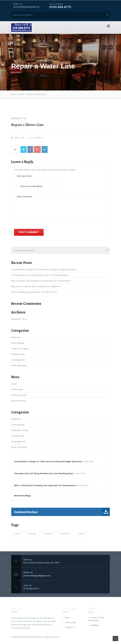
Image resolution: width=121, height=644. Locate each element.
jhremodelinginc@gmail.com (26, 7)
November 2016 (19, 319)
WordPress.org (18, 401)
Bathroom (16, 337)
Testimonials (71, 622)
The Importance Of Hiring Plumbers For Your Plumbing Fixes (40, 275)
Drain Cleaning (18, 343)
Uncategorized (18, 360)
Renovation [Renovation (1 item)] (65, 534)
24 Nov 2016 (88, 462)
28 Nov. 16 (19, 118)
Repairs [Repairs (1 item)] (81, 534)
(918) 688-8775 (60, 7)
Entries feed (17, 389)
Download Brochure (62, 512)
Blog (67, 618)
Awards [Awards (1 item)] (18, 534)
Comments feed (19, 395)
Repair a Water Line (27, 125)
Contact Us (70, 627)
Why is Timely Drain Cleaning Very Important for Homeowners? (41, 281)
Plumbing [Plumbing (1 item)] (48, 534)
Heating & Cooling (20, 348)
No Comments (37, 138)
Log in (14, 384)
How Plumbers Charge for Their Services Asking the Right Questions (43, 269)
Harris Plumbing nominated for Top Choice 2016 (34, 292)
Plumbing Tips (18, 354)
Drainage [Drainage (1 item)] (33, 534)
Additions (95, 625)
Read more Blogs (22, 496)
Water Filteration (19, 365)
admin (17, 138)
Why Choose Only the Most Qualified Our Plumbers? (36, 286)
